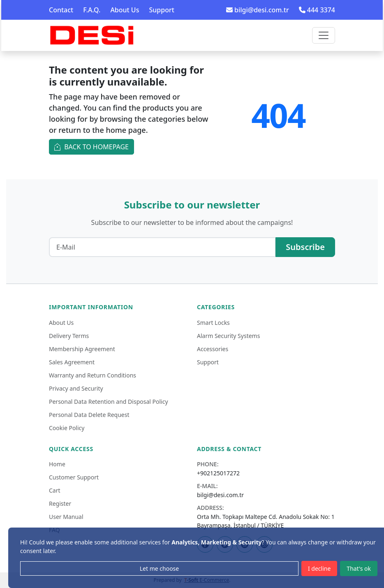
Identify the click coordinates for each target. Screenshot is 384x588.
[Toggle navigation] (324, 35)
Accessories (213, 349)
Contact (61, 10)
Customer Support (74, 477)
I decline (319, 568)
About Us (125, 10)
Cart (55, 490)
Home (57, 464)
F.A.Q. (92, 10)
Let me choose (159, 568)
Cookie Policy (67, 428)
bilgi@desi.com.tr (258, 10)
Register (60, 504)
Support (161, 10)
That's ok (359, 568)
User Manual (66, 517)
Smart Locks (213, 323)
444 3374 (317, 10)
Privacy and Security (76, 388)
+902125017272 (218, 473)
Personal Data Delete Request (89, 415)
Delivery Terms (69, 336)
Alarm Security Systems (228, 336)
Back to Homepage (91, 146)
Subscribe (305, 247)
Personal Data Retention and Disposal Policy (109, 402)
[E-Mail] (162, 247)
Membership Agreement (82, 349)
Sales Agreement (72, 362)
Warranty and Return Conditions (93, 375)
